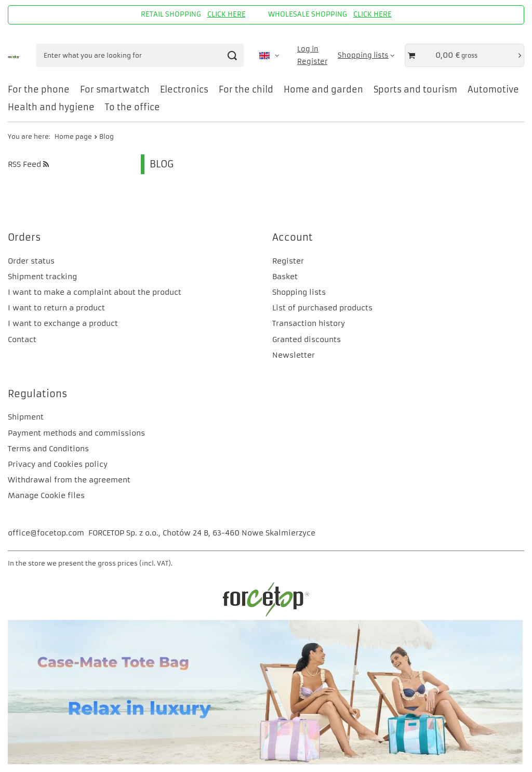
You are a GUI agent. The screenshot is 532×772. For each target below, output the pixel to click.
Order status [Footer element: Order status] (31, 261)
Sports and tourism (415, 89)
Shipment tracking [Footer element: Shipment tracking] (42, 277)
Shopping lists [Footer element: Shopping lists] (299, 292)
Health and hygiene (51, 107)
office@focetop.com (46, 533)
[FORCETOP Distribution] (266, 615)
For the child (246, 89)
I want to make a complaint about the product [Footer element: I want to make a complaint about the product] (95, 292)
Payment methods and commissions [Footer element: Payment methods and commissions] (76, 433)
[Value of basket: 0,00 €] (464, 55)
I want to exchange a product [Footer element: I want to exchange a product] (63, 323)
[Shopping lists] (366, 56)
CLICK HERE (227, 14)
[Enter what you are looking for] (140, 55)
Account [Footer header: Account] (292, 237)
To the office (132, 107)
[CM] (266, 762)
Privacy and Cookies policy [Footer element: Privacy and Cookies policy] (58, 464)
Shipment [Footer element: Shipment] (26, 417)
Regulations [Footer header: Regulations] (38, 394)
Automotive (493, 89)
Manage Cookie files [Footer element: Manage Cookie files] (46, 495)
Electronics (184, 89)
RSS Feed (28, 164)
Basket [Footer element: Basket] (285, 277)
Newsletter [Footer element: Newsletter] (294, 355)
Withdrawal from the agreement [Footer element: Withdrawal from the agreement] (69, 480)
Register (312, 62)
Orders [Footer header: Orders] (24, 237)
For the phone (39, 89)
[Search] (232, 55)
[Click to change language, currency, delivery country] (269, 56)
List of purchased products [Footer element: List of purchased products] (322, 308)
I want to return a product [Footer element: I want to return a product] (56, 308)
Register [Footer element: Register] (288, 261)
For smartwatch (115, 89)
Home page (73, 136)
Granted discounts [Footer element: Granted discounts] (307, 339)
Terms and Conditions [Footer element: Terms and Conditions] (48, 449)
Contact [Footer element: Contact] (22, 339)
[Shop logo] (14, 55)
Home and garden (323, 89)
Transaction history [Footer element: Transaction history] (309, 323)
